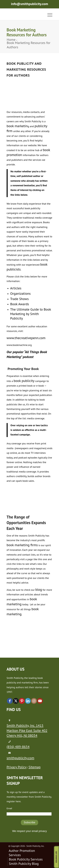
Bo (26, 69)
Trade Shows (19, 299)
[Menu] (48, 14)
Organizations (20, 293)
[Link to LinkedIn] (28, 701)
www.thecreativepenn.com (26, 338)
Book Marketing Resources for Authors (27, 32)
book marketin (17, 126)
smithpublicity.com (20, 758)
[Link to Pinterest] (22, 701)
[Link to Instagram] (34, 701)
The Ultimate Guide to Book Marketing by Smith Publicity (31, 314)
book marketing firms (22, 545)
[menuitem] (48, 14)
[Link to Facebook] (10, 701)
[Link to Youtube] (40, 701)
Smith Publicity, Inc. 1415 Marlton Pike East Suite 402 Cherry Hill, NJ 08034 (27, 731)
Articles (16, 288)
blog (39, 590)
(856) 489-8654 (18, 747)
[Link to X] (16, 701)
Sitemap (35, 767)
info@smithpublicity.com (29, 4)
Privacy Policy (17, 767)
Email (9, 808)
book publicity (24, 381)
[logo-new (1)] (25, 14)
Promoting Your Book (23, 369)
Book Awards (20, 304)
